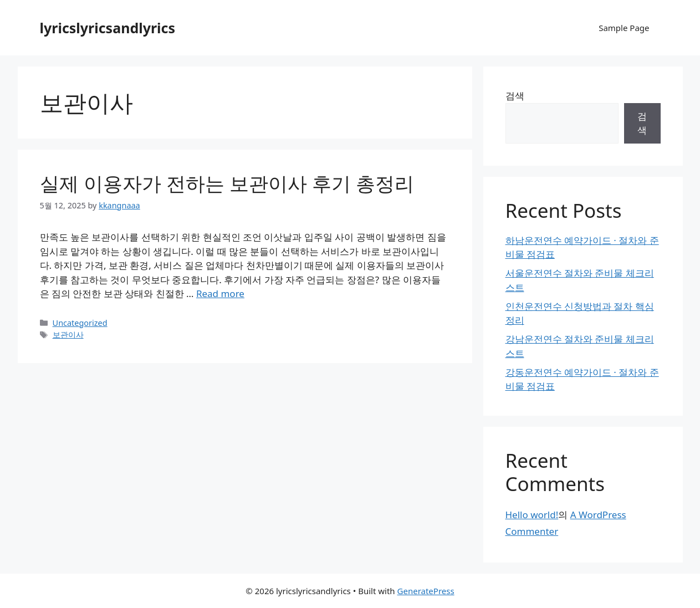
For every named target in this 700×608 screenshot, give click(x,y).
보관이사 (68, 334)
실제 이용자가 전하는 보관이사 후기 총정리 (227, 183)
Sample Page (624, 28)
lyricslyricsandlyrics (108, 28)
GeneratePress (426, 591)
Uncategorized (80, 323)
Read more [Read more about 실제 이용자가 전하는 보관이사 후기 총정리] (220, 293)
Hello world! (532, 515)
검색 (515, 96)
